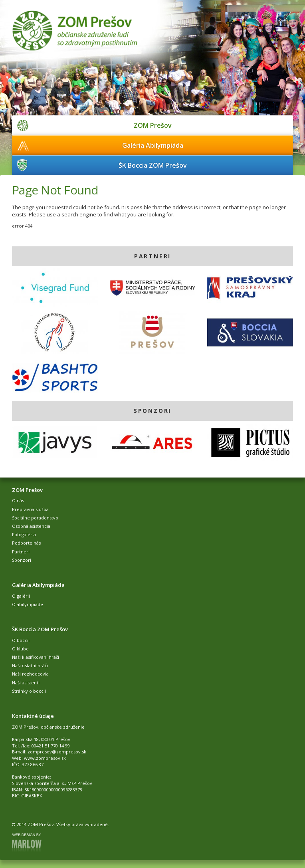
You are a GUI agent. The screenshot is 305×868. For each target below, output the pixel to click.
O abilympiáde (28, 604)
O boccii (21, 640)
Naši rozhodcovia (30, 674)
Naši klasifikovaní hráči (36, 657)
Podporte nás (26, 543)
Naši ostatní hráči (30, 665)
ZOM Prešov (153, 125)
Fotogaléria (24, 534)
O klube (20, 649)
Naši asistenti (26, 683)
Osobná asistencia (31, 526)
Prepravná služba (30, 509)
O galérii (21, 596)
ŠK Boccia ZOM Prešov (153, 165)
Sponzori (22, 560)
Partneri (21, 552)
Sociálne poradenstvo (35, 518)
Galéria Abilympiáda (153, 145)
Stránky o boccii (29, 691)
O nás (18, 500)
